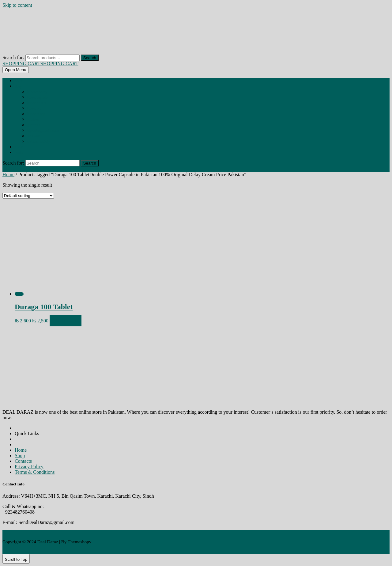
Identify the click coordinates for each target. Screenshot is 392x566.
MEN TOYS (34, 136)
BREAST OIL (34, 108)
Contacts (23, 461)
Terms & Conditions (35, 472)
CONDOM (33, 120)
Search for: (13, 57)
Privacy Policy (29, 467)
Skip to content (17, 5)
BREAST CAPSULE (37, 97)
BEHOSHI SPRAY (37, 92)
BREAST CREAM (36, 103)
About (19, 147)
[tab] (16, 70)
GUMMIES (34, 125)
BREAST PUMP (36, 114)
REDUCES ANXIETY (38, 142)
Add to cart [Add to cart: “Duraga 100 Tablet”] (66, 321)
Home (19, 81)
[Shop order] (28, 196)
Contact (20, 153)
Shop (18, 86)
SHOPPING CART (40, 64)
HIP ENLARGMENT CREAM (43, 131)
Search (90, 58)
